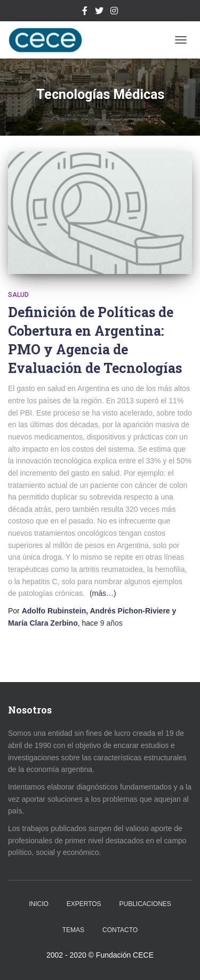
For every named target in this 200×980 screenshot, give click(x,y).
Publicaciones (145, 904)
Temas (73, 930)
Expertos (84, 904)
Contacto (120, 930)
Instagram (114, 12)
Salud (18, 295)
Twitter (99, 12)
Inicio (39, 904)
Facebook (85, 12)
